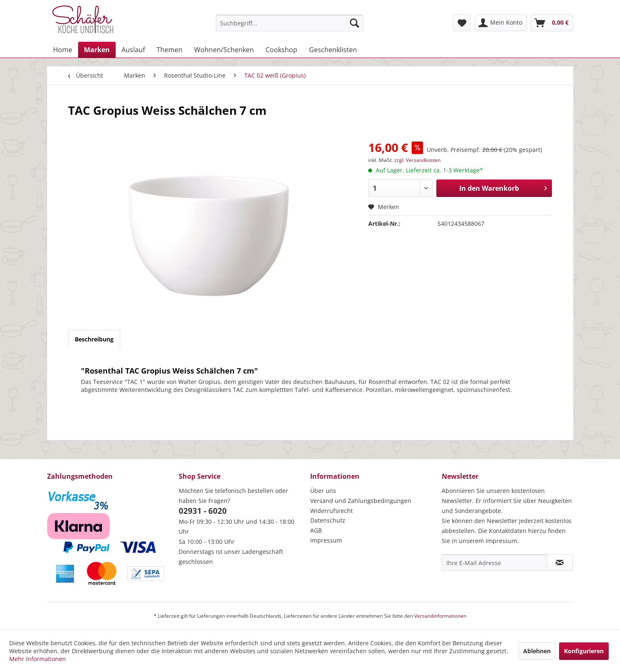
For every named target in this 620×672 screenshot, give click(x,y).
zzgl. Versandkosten (417, 160)
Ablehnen (537, 651)
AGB (316, 530)
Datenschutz (328, 520)
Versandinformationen (440, 616)
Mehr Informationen (38, 659)
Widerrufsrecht (332, 511)
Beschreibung (94, 339)
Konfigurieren (584, 651)
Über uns (323, 491)
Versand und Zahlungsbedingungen (361, 501)
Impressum (326, 540)
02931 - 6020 (203, 511)
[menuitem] (290, 23)
